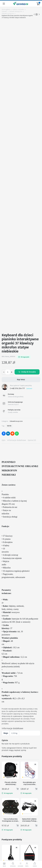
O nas (4, 818)
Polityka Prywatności (9, 824)
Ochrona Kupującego (9, 834)
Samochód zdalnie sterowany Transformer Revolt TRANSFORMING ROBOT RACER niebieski (11, 657)
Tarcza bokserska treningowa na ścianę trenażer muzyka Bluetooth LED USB (10, 574)
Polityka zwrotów (8, 801)
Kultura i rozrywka (18, 9)
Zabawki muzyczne (8, 14)
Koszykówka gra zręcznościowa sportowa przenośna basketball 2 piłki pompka (29, 537)
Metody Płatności (8, 831)
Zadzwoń (29, 142)
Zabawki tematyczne (16, 11)
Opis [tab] (4, 194)
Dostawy (5, 828)
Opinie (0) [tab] (32, 194)
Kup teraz (21, 133)
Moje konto (6, 791)
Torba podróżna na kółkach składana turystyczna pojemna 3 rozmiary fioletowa (20, 700)
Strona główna (6, 9)
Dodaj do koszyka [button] (18, 543)
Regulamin (6, 821)
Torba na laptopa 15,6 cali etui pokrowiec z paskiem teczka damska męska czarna (29, 620)
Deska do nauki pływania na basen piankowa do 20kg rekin (29, 657)
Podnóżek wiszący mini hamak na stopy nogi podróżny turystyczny (10, 620)
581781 (9, 180)
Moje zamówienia (8, 798)
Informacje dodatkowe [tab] (17, 194)
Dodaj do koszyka (29, 126)
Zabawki (4, 11)
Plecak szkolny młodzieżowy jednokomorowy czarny (10, 537)
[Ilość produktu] (8, 126)
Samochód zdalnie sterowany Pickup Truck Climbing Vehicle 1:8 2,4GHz (29, 574)
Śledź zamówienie (9, 795)
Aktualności (6, 807)
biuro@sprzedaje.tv (9, 781)
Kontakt (5, 804)
